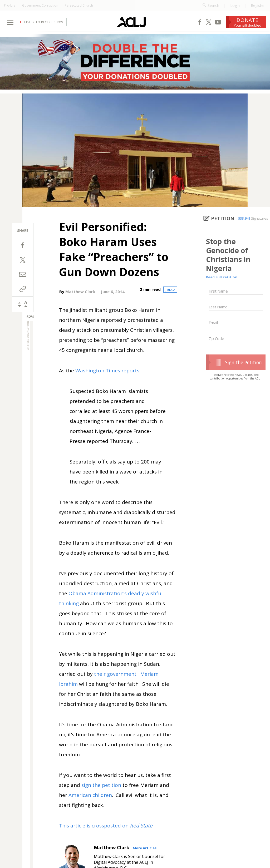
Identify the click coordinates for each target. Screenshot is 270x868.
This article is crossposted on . (106, 834)
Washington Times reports (107, 379)
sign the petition (101, 793)
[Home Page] (118, 26)
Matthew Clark (80, 300)
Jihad (170, 298)
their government (115, 682)
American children (90, 803)
